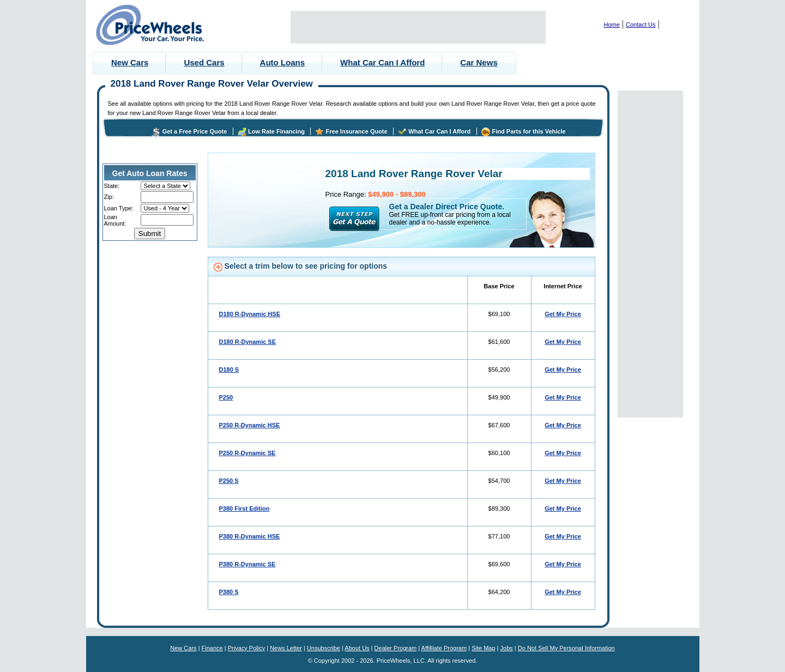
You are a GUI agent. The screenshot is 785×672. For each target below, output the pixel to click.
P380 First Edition (244, 508)
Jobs (507, 648)
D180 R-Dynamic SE (248, 342)
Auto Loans (283, 62)
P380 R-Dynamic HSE (250, 536)
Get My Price (563, 314)
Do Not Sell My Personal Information (566, 648)
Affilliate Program (444, 648)
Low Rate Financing (276, 131)
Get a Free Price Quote (195, 131)
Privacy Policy (246, 648)
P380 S (229, 592)
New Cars (130, 62)
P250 (226, 397)
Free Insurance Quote (357, 131)
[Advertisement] (418, 27)
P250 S (229, 481)
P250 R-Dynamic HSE (250, 425)
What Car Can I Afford (382, 62)
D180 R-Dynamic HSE (250, 314)
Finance (212, 648)
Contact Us (641, 25)
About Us (357, 648)
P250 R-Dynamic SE (247, 453)
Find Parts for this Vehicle (529, 131)
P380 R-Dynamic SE (247, 564)
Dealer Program (396, 648)
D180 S (229, 370)
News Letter (286, 648)
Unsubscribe (324, 648)
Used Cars (204, 62)
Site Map (483, 648)
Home (612, 25)
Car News (479, 62)
